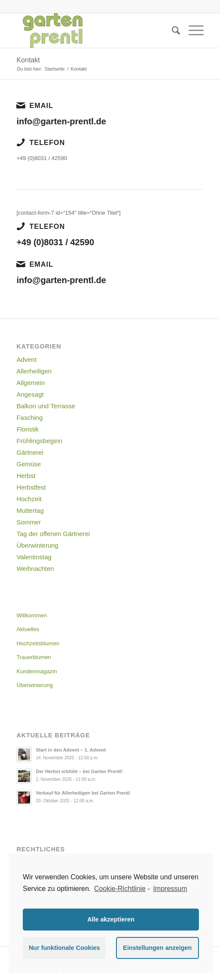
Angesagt (30, 394)
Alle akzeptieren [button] (111, 919)
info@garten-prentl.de (61, 121)
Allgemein (31, 383)
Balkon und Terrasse (46, 406)
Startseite (55, 69)
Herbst (26, 476)
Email (41, 105)
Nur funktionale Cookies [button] (64, 948)
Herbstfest (31, 487)
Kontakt (28, 60)
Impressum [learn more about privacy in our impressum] (170, 889)
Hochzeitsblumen (38, 643)
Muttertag (30, 510)
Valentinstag (34, 557)
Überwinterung (37, 545)
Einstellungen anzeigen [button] (157, 948)
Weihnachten (35, 569)
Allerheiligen (34, 371)
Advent (26, 359)
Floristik (27, 429)
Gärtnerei (30, 452)
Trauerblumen (34, 657)
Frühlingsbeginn (39, 441)
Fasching (29, 418)
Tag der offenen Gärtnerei (53, 534)
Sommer (29, 522)
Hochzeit (29, 499)
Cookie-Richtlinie (120, 889)
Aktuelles (28, 629)
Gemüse (29, 464)
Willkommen (32, 615)
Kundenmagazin (37, 671)
